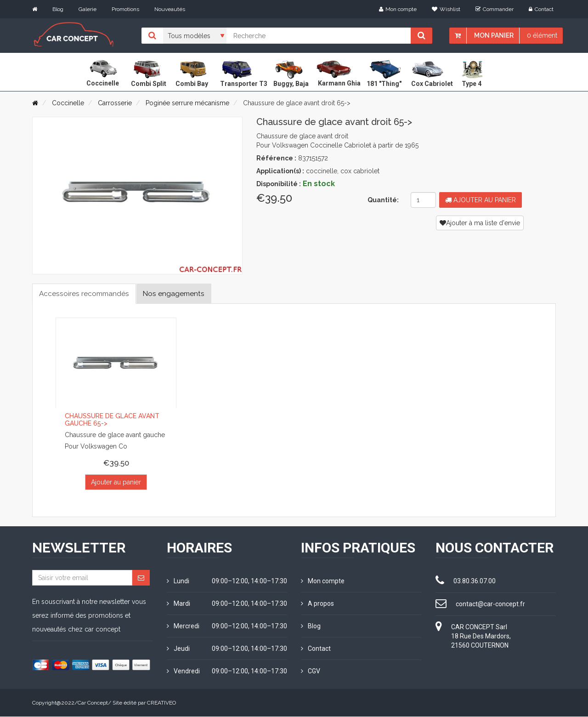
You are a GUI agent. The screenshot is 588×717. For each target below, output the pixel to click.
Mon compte (398, 9)
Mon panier (494, 35)
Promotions (125, 9)
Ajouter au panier (481, 200)
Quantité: (383, 200)
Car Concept (93, 703)
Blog (58, 9)
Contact (541, 9)
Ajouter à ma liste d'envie (480, 223)
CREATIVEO (161, 703)
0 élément (542, 35)
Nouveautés (170, 9)
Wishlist (446, 9)
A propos (317, 604)
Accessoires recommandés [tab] (86, 293)
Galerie (88, 9)
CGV (311, 671)
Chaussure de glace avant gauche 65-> (112, 420)
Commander (495, 9)
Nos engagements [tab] (178, 293)
